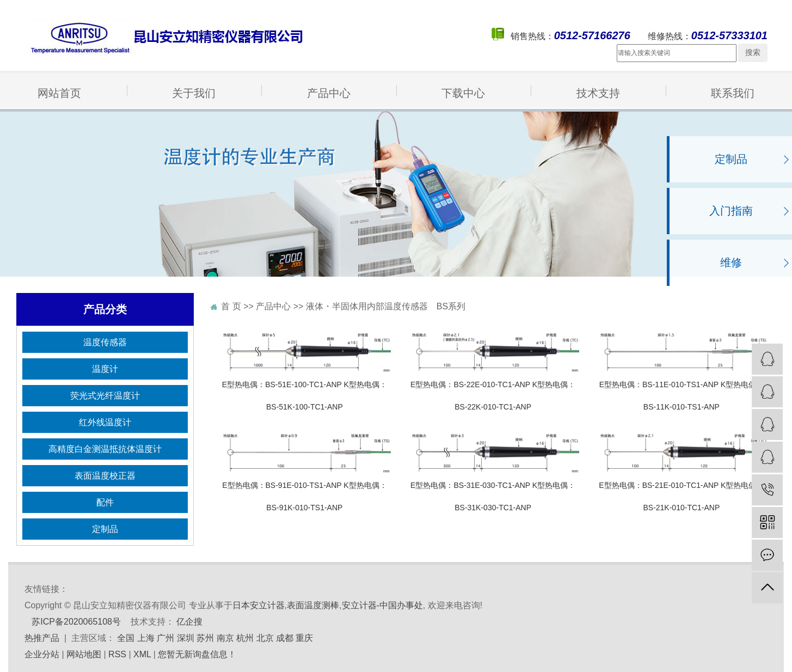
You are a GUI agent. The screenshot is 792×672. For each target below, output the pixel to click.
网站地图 (84, 654)
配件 (105, 502)
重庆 (304, 638)
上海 (146, 638)
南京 (225, 638)
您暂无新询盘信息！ (197, 654)
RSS (117, 654)
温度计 (105, 369)
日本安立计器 (259, 605)
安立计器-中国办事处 (382, 605)
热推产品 (42, 638)
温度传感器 (105, 342)
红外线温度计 (105, 422)
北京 (265, 638)
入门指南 (731, 211)
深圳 (186, 638)
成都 (285, 638)
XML (142, 654)
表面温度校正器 (105, 476)
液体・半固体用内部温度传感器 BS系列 (386, 306)
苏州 (205, 638)
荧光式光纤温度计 (105, 396)
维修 (731, 262)
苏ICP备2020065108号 (76, 622)
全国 (126, 638)
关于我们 (194, 93)
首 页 (231, 306)
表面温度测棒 (313, 605)
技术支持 (598, 93)
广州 (165, 638)
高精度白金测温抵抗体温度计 (105, 449)
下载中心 (463, 93)
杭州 (245, 638)
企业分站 (42, 654)
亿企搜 (189, 622)
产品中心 (329, 93)
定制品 (731, 159)
